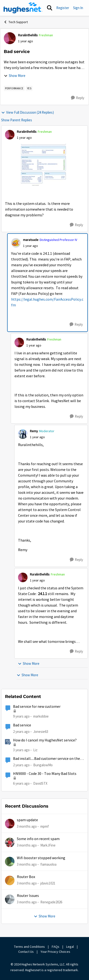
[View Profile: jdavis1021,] (10, 880)
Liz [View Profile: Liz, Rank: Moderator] (35, 750)
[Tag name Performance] (14, 88)
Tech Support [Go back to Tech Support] (16, 22)
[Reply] (78, 98)
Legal (70, 947)
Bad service (22, 725)
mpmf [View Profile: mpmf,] (45, 826)
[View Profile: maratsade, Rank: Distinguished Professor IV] (16, 243)
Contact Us (26, 952)
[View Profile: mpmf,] (10, 824)
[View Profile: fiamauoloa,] (10, 862)
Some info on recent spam (38, 839)
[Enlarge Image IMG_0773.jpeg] (45, 165)
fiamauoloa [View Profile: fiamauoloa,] (48, 864)
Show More (15, 76)
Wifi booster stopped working (41, 858)
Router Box (26, 877)
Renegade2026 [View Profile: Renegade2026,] (51, 902)
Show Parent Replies (17, 120)
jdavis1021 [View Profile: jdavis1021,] (48, 883)
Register (63, 8)
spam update (27, 820)
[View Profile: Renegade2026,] (10, 899)
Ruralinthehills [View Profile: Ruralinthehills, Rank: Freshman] (28, 35)
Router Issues (28, 896)
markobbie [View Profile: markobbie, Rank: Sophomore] (41, 716)
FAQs (56, 947)
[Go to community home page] (23, 8)
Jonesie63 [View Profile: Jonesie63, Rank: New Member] (41, 731)
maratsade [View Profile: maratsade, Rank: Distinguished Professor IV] (31, 240)
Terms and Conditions (29, 947)
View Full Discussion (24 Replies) (28, 112)
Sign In (78, 8)
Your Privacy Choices (56, 952)
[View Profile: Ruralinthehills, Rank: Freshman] (10, 38)
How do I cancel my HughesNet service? (45, 740)
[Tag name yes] (29, 88)
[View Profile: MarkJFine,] (10, 842)
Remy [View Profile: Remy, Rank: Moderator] (34, 431)
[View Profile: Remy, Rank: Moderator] (23, 434)
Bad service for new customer (37, 707)
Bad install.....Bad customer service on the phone (47, 759)
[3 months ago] (27, 827)
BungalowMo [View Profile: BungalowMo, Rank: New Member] (43, 765)
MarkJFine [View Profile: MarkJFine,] (48, 845)
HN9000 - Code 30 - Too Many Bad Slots (45, 774)
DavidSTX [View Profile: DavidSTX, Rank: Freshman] (40, 783)
